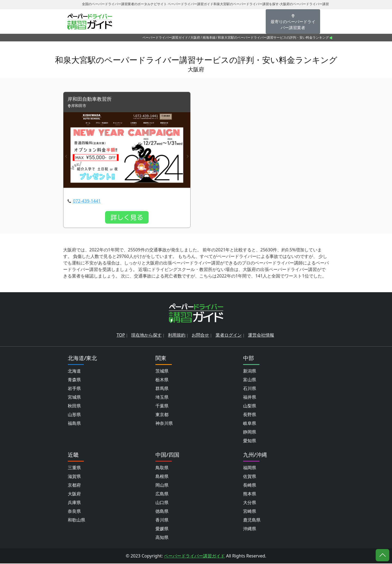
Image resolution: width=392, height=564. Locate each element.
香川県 (162, 520)
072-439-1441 (87, 202)
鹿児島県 (252, 520)
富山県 (250, 380)
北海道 (74, 371)
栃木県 (162, 380)
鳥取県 (162, 468)
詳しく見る (127, 218)
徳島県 (162, 512)
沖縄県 (250, 529)
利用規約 (177, 336)
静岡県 (250, 432)
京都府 (74, 486)
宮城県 (74, 398)
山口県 (162, 503)
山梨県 (250, 406)
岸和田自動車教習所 (92, 100)
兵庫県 (74, 503)
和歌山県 (76, 520)
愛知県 (250, 441)
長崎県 (250, 486)
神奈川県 (164, 424)
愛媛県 (162, 529)
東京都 (162, 415)
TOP (121, 336)
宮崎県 (250, 512)
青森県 (74, 380)
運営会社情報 (261, 336)
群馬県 (162, 389)
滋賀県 (74, 477)
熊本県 (250, 494)
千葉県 (162, 406)
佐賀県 (250, 477)
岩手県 (74, 389)
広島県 (162, 494)
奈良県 (74, 512)
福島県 (74, 424)
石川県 (250, 389)
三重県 (74, 468)
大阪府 (195, 37)
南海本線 (209, 37)
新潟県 (250, 371)
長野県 (250, 415)
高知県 (162, 538)
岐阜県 (250, 424)
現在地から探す (146, 336)
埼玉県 (162, 398)
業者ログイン (229, 336)
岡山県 (162, 486)
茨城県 (162, 371)
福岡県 (250, 468)
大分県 (250, 503)
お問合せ (200, 336)
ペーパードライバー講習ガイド (165, 37)
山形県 (74, 415)
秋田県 (74, 406)
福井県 (250, 398)
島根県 (162, 477)
